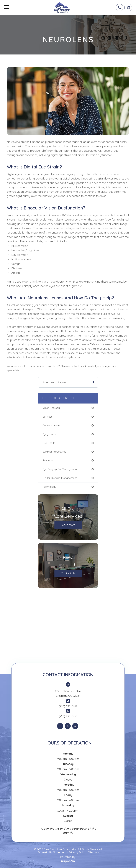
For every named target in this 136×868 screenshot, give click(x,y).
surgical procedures (54, 452)
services (48, 417)
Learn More (68, 525)
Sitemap (93, 852)
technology (49, 487)
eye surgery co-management (60, 469)
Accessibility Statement (52, 852)
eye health (49, 443)
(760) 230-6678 (68, 706)
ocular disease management (60, 478)
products (48, 460)
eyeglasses (49, 434)
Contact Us (68, 573)
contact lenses (52, 425)
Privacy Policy (77, 852)
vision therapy (51, 408)
